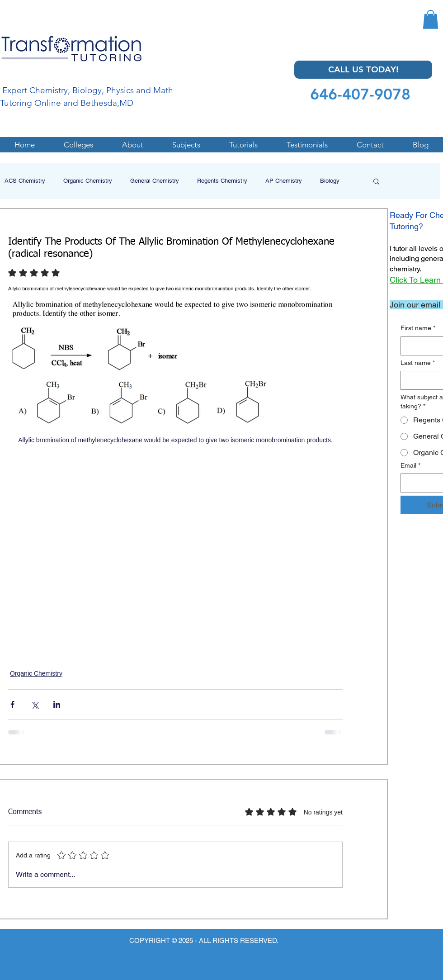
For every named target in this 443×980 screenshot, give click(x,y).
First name (418, 328)
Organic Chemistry (88, 181)
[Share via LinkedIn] (57, 704)
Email (410, 466)
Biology (330, 181)
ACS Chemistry (25, 181)
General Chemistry (155, 181)
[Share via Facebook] (12, 704)
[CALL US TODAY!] (363, 70)
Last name (418, 363)
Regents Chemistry (222, 181)
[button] (431, 19)
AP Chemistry (284, 181)
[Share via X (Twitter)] (35, 704)
